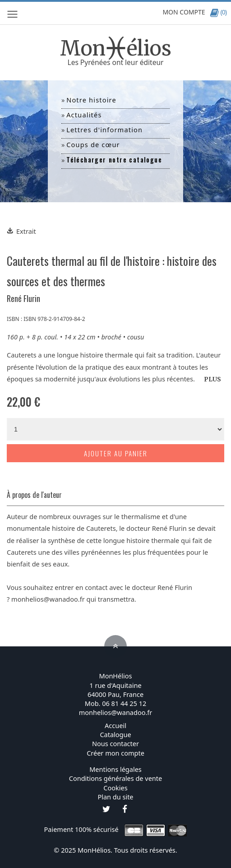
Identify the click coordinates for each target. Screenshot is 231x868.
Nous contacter (115, 743)
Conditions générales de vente (115, 778)
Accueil (115, 725)
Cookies (115, 788)
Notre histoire (91, 100)
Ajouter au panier (116, 453)
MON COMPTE (184, 12)
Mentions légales (115, 769)
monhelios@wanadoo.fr (48, 599)
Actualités (84, 115)
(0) (218, 12)
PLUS (213, 379)
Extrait (21, 231)
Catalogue (115, 734)
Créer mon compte (115, 753)
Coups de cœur (93, 144)
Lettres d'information (104, 130)
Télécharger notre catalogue (114, 160)
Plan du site (115, 797)
